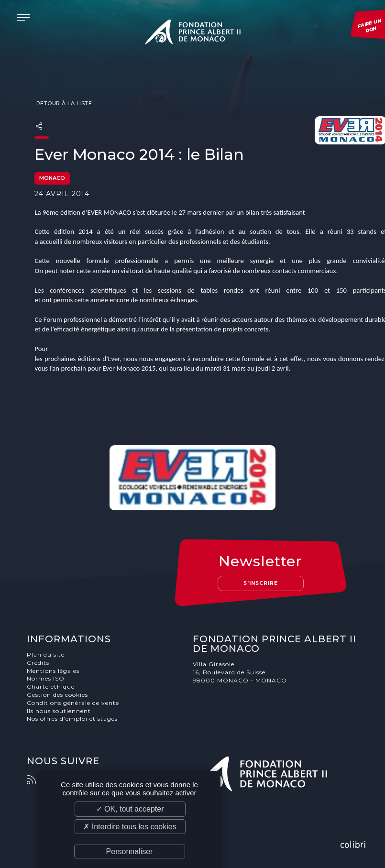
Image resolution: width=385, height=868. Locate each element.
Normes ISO (46, 678)
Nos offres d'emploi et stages (72, 719)
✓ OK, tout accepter (130, 809)
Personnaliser (130, 852)
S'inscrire (261, 583)
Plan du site (46, 654)
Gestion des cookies (57, 695)
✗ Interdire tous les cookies (130, 827)
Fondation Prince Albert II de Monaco (193, 33)
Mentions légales (53, 671)
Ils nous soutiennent (59, 711)
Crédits (38, 663)
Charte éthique (51, 687)
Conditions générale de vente (73, 703)
